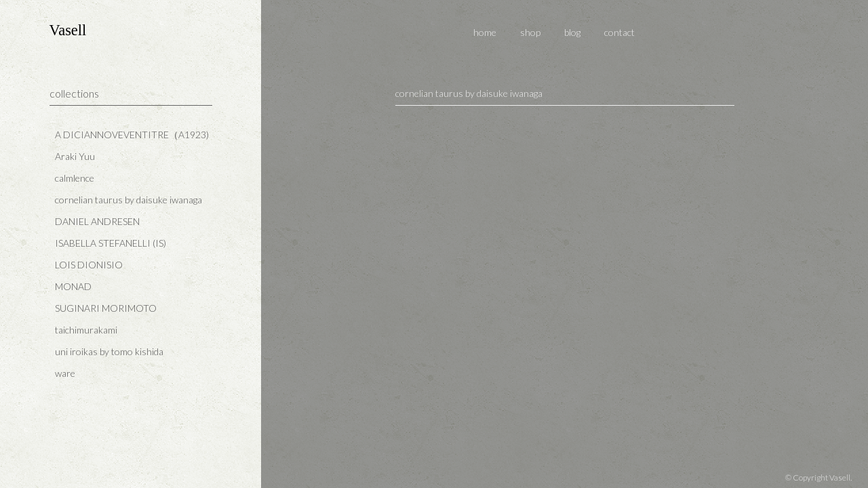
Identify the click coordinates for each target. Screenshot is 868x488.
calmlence (75, 178)
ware (65, 373)
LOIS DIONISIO (89, 265)
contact (619, 32)
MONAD (73, 286)
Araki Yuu (75, 156)
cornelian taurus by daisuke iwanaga (129, 200)
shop (530, 32)
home (485, 32)
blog (572, 32)
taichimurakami (86, 330)
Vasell (68, 30)
